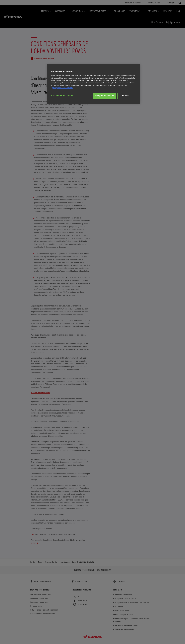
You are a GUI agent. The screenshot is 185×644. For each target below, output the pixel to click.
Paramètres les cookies (62, 95)
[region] (94, 84)
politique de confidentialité (62, 88)
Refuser (126, 96)
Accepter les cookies (105, 96)
